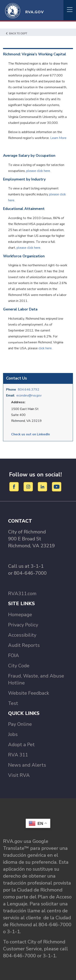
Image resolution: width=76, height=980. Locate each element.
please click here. (39, 171)
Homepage (20, 615)
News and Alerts (27, 765)
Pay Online (20, 724)
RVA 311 (18, 755)
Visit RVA (19, 775)
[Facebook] (15, 486)
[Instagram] (29, 486)
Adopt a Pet (21, 745)
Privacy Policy (23, 625)
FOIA (14, 655)
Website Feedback (29, 693)
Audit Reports (24, 645)
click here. (45, 348)
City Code (19, 666)
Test (13, 703)
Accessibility (22, 635)
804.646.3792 (29, 390)
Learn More (58, 138)
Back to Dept (17, 34)
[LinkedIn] (43, 486)
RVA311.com (22, 594)
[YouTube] (57, 486)
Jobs (13, 734)
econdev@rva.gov (29, 395)
